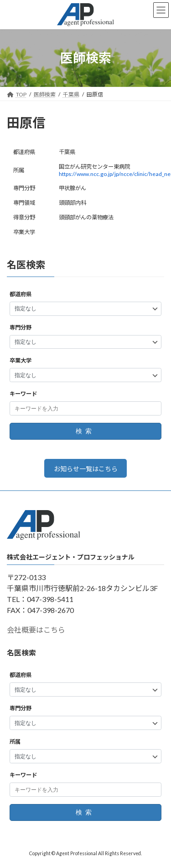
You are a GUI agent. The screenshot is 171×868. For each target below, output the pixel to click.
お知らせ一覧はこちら (86, 469)
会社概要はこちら (36, 630)
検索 (85, 431)
